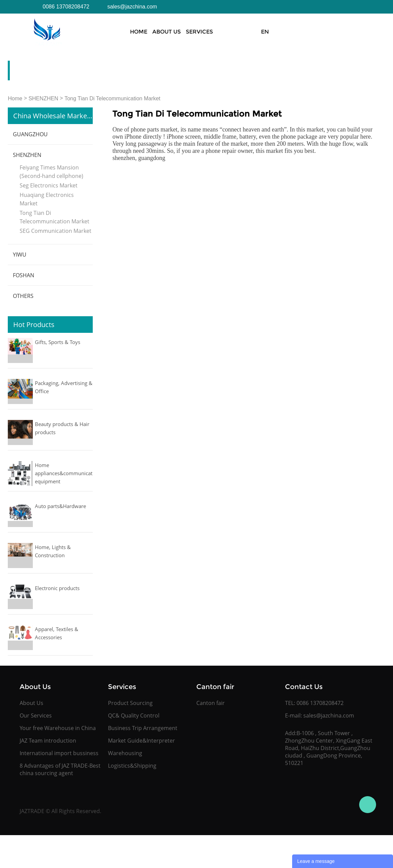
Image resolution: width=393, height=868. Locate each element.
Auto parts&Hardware (60, 506)
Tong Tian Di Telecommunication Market (112, 98)
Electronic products (57, 588)
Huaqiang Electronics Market (47, 199)
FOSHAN (24, 275)
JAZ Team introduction (48, 741)
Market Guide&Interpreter (141, 741)
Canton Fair (274, 32)
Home (139, 32)
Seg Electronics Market (49, 185)
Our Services (36, 715)
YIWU (20, 255)
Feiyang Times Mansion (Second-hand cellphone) (51, 172)
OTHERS (23, 296)
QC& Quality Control (134, 715)
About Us (167, 32)
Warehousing (125, 753)
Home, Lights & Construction (53, 551)
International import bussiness (59, 753)
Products (234, 32)
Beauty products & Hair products (62, 428)
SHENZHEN (43, 98)
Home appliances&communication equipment (64, 473)
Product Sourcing (130, 703)
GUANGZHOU (30, 134)
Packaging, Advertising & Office (64, 387)
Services (199, 32)
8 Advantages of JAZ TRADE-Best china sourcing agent (60, 769)
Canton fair (211, 703)
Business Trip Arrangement (143, 728)
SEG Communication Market (56, 231)
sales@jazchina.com (329, 715)
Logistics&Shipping (132, 766)
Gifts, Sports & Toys (58, 342)
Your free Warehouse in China (58, 728)
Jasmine (368, 805)
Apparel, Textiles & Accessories (57, 633)
